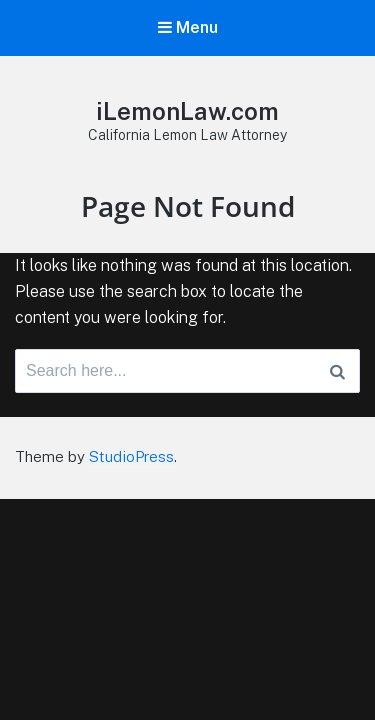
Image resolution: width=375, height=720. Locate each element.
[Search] (337, 371)
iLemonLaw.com (187, 111)
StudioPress (131, 456)
